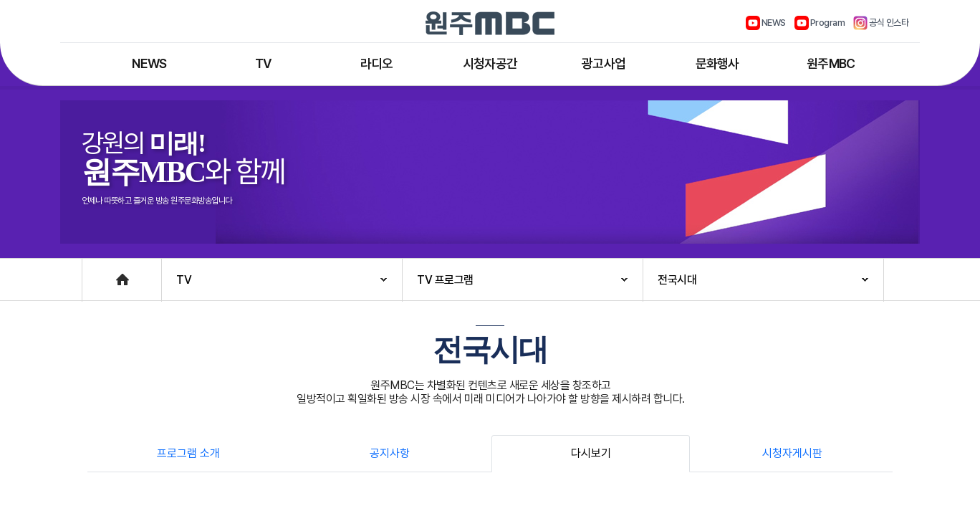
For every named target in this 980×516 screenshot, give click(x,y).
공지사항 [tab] (390, 453)
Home (97, 273)
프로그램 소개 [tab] (188, 453)
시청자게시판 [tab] (792, 453)
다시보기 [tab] (591, 453)
